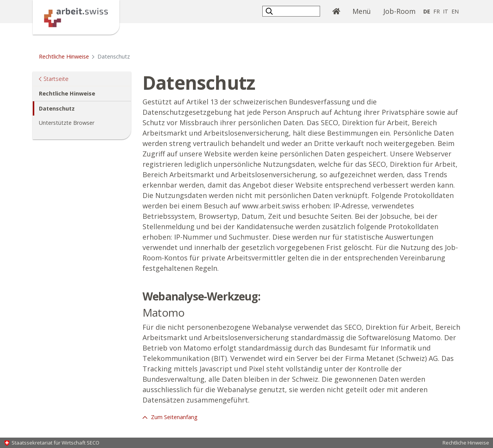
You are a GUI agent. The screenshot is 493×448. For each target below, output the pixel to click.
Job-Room (399, 11)
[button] (270, 11)
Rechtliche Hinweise (64, 56)
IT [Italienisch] (446, 11)
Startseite (56, 78)
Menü (362, 11)
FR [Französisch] (437, 11)
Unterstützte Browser (67, 123)
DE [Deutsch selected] (427, 11)
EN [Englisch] (455, 11)
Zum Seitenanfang (174, 417)
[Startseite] (76, 17)
